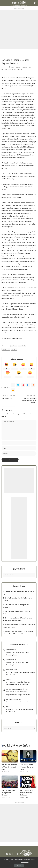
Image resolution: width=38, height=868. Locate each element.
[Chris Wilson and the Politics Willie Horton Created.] (28, 756)
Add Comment (26, 67)
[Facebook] (13, 385)
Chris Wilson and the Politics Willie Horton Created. (27, 767)
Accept (19, 866)
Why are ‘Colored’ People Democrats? (18, 695)
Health (5, 70)
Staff (6, 67)
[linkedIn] (28, 385)
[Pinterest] (23, 385)
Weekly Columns (17, 70)
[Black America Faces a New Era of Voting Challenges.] (28, 782)
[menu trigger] (4, 3)
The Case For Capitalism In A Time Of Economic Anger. (9, 767)
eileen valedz (10, 669)
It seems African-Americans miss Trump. (19, 702)
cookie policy (25, 862)
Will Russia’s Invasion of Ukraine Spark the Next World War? (20, 711)
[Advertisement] (19, 30)
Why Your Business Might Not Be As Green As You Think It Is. (20, 674)
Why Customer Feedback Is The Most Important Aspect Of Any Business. (18, 683)
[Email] (13, 390)
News (9, 70)
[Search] (35, 3)
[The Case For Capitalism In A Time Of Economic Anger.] (10, 756)
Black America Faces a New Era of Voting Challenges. (27, 793)
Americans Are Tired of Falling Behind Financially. (9, 793)
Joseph (9, 679)
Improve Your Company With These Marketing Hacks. (17, 654)
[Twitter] (18, 385)
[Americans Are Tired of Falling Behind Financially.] (10, 782)
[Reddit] (33, 385)
